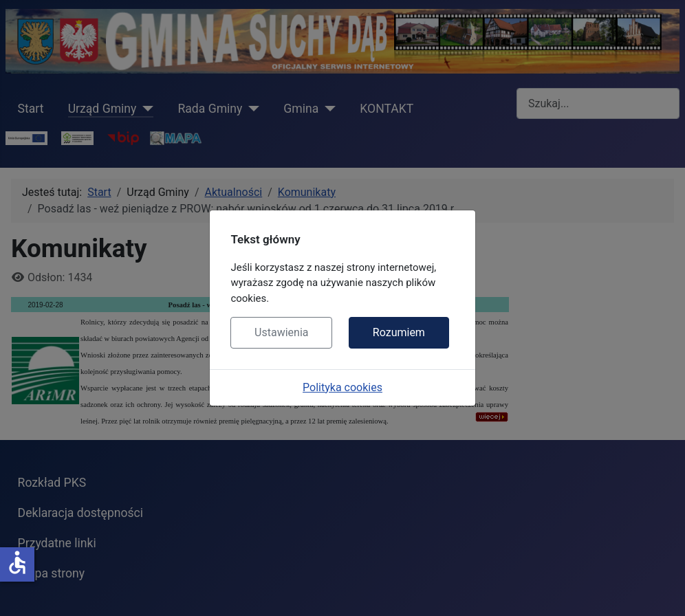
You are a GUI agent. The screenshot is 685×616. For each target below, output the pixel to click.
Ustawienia (281, 332)
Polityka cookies (342, 387)
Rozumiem (399, 332)
